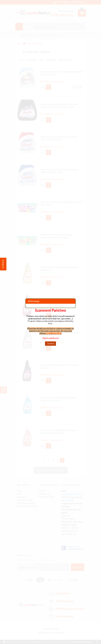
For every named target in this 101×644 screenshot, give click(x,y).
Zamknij (51, 344)
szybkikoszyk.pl (54, 333)
